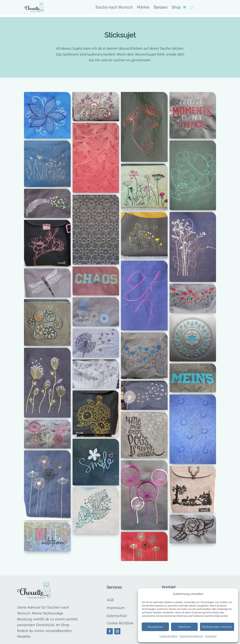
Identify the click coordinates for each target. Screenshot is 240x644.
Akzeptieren (155, 627)
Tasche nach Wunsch (114, 8)
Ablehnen (184, 627)
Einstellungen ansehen (217, 627)
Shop (176, 8)
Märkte (143, 8)
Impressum (211, 636)
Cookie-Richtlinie (168, 636)
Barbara (161, 8)
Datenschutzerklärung (191, 636)
